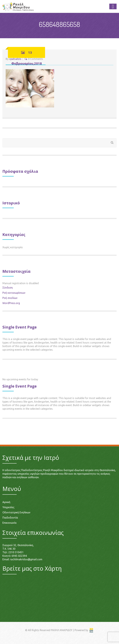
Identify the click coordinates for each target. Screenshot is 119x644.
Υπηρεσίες (8, 507)
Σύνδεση (8, 288)
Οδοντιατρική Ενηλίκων (16, 512)
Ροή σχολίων (10, 298)
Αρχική (6, 502)
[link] (91, 630)
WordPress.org (11, 303)
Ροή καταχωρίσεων (14, 293)
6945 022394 (19, 556)
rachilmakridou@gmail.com (26, 559)
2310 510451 (16, 552)
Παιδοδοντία (10, 518)
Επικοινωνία (9, 523)
